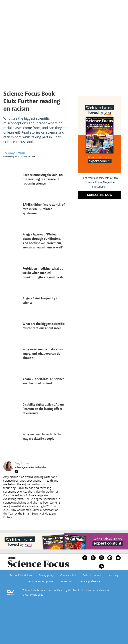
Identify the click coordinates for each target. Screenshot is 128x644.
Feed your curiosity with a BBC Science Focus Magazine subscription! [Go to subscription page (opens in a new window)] (100, 182)
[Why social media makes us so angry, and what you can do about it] (12, 356)
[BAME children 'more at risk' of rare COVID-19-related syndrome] (12, 212)
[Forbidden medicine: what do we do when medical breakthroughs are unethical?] (12, 276)
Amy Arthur (22, 463)
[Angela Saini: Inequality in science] (12, 303)
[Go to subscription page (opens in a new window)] (100, 172)
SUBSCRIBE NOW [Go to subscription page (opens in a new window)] (100, 195)
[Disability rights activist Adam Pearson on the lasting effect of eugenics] (12, 412)
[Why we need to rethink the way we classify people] (12, 439)
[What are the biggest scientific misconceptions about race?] (12, 329)
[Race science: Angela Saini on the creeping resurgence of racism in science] (12, 182)
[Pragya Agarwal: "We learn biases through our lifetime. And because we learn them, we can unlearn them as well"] (12, 244)
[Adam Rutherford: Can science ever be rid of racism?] (12, 384)
